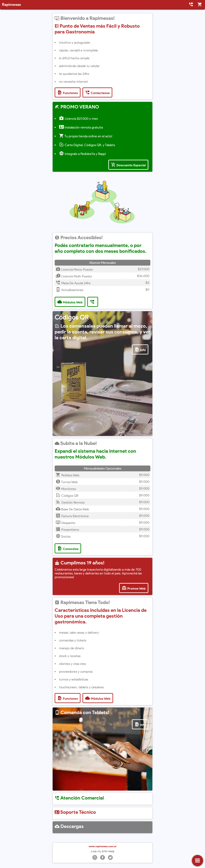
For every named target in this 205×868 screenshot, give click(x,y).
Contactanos (97, 92)
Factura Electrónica (72, 516)
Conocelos (68, 548)
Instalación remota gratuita (81, 127)
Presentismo (67, 530)
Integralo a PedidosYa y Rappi (82, 154)
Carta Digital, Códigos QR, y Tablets (87, 145)
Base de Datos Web (72, 509)
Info (140, 349)
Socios (63, 536)
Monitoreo (66, 489)
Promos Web (134, 588)
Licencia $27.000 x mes (78, 119)
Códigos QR (67, 496)
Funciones (68, 92)
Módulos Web (70, 302)
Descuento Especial (128, 165)
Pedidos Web (67, 475)
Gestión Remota (70, 502)
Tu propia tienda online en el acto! (86, 136)
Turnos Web (67, 482)
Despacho (65, 523)
